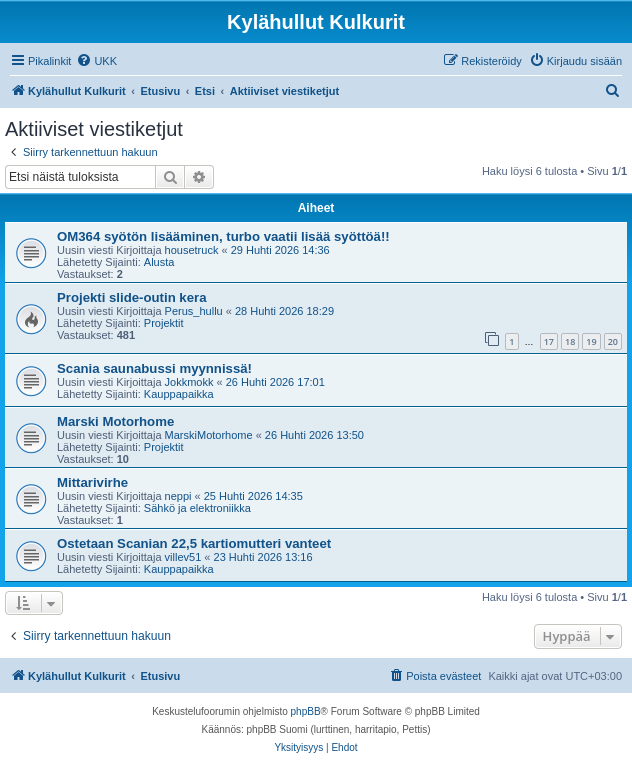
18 (570, 341)
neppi (178, 496)
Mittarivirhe (92, 482)
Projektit (164, 323)
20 (613, 341)
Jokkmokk (189, 382)
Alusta (159, 262)
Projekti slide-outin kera (132, 297)
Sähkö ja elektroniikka (197, 508)
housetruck (192, 250)
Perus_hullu (194, 311)
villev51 (183, 557)
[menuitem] (96, 61)
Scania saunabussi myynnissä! (154, 368)
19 (591, 341)
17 (549, 341)
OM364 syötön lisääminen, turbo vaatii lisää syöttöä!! (223, 236)
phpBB (306, 711)
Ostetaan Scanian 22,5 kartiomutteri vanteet (194, 543)
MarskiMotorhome (209, 435)
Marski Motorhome (115, 421)
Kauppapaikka (179, 394)
